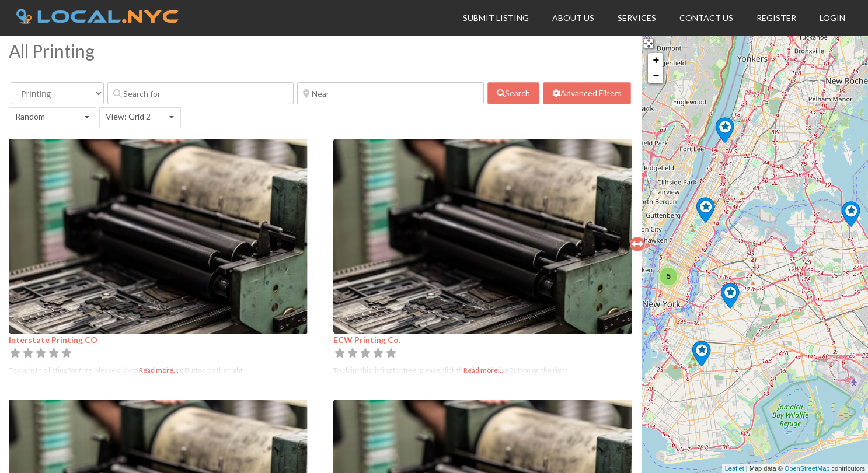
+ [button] (656, 61)
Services (637, 18)
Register (776, 18)
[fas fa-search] (513, 93)
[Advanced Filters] (587, 93)
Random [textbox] (30, 116)
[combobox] (53, 117)
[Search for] (201, 93)
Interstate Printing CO (53, 340)
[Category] (57, 93)
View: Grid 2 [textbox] (128, 116)
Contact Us (706, 18)
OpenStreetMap (807, 468)
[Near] (390, 93)
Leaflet (735, 468)
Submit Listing (496, 18)
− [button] (656, 76)
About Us (573, 18)
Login (832, 18)
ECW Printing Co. (367, 340)
